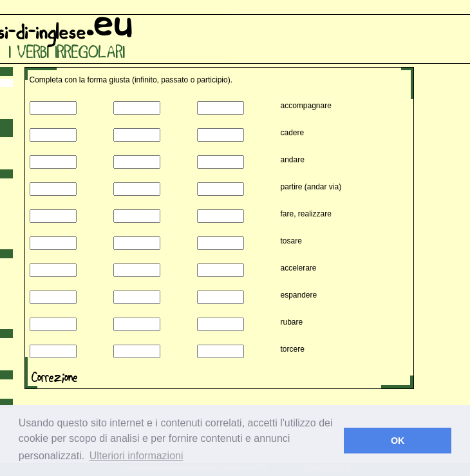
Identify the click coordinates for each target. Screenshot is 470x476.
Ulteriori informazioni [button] (136, 456)
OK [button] (398, 441)
